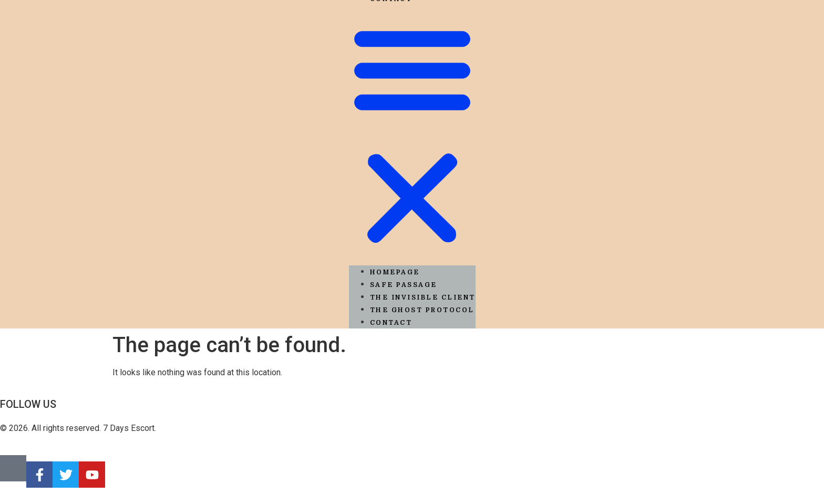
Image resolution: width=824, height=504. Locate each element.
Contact (391, 323)
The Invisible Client (423, 297)
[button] (412, 135)
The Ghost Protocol (422, 310)
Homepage (395, 272)
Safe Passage (404, 285)
